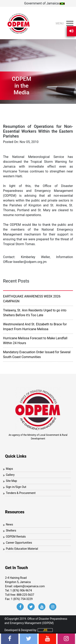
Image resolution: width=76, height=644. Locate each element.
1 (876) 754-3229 (22, 599)
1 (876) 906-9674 (21, 590)
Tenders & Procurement (21, 493)
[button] (60, 23)
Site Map (11, 481)
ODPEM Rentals (16, 537)
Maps (9, 469)
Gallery (10, 475)
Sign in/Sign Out (16, 487)
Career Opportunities (19, 543)
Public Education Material (22, 549)
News (9, 524)
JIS (45, 630)
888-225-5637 (25, 595)
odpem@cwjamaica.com (29, 586)
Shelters (11, 531)
